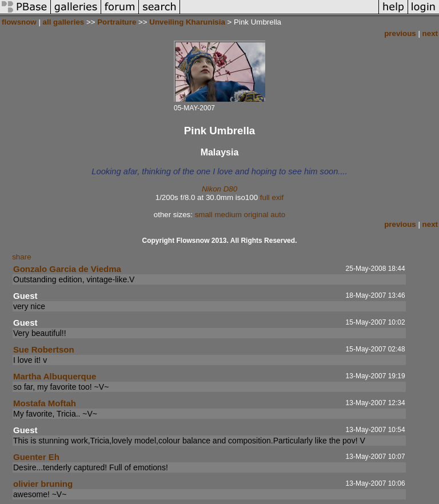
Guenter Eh (36, 457)
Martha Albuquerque (55, 376)
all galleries (64, 22)
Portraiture (117, 22)
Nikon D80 (219, 189)
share (21, 257)
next (430, 33)
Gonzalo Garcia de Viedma (67, 269)
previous (400, 33)
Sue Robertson (44, 349)
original (256, 215)
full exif (272, 197)
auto (278, 215)
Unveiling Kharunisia (187, 22)
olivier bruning (43, 484)
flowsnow (19, 22)
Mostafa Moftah (45, 403)
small (204, 215)
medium (228, 215)
